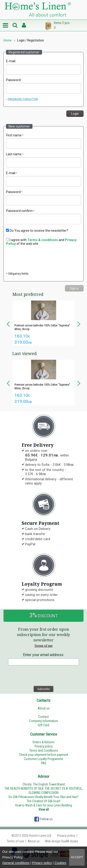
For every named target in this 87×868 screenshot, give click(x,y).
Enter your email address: (43, 655)
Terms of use (43, 646)
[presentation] (41, 259)
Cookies (60, 863)
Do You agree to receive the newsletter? (37, 231)
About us (44, 708)
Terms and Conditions (44, 750)
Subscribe (43, 689)
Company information (44, 721)
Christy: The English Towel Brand (44, 784)
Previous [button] (8, 323)
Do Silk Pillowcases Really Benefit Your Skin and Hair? (43, 797)
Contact (43, 717)
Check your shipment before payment (44, 755)
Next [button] (79, 323)
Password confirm (20, 211)
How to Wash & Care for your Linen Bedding (43, 805)
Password (13, 80)
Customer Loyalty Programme (43, 759)
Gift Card (43, 725)
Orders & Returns (43, 742)
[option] (43, 323)
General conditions (16, 863)
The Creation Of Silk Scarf (43, 801)
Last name (15, 154)
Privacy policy (42, 863)
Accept (77, 857)
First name (15, 135)
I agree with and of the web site (41, 242)
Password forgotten (23, 99)
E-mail (11, 61)
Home (8, 40)
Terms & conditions (43, 240)
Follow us (43, 819)
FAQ (44, 763)
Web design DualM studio (62, 841)
